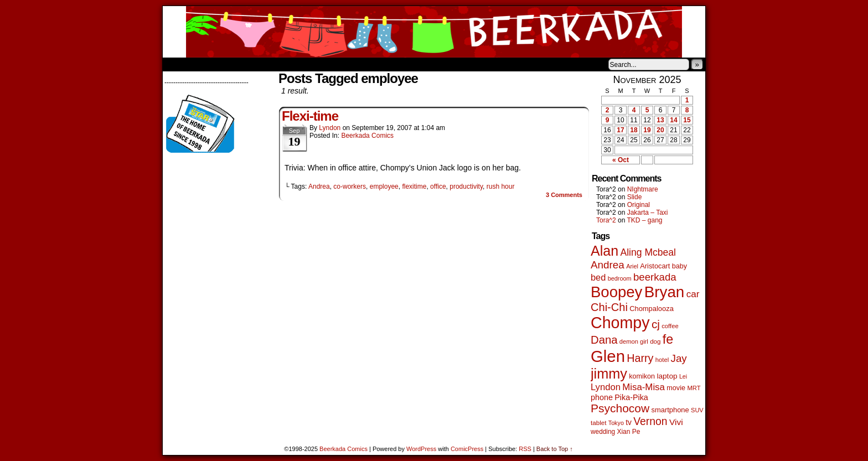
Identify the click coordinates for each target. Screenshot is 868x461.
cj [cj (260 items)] (656, 324)
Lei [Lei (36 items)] (683, 376)
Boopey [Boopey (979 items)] (616, 292)
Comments (564, 195)
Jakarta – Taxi (648, 213)
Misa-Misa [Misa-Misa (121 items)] (644, 387)
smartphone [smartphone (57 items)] (670, 410)
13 (660, 120)
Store (245, 64)
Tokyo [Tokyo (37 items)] (616, 423)
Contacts (287, 64)
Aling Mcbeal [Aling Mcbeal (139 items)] (648, 252)
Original (639, 205)
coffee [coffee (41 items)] (670, 326)
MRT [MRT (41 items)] (694, 388)
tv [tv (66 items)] (629, 423)
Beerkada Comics (434, 32)
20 (660, 130)
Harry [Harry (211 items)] (640, 358)
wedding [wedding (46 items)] (603, 432)
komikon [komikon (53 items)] (642, 376)
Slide (635, 197)
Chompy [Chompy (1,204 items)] (620, 323)
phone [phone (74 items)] (602, 397)
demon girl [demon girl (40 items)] (634, 341)
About (211, 64)
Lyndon (330, 128)
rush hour (501, 187)
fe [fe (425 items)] (668, 339)
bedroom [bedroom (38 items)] (620, 278)
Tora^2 (606, 220)
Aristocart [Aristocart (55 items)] (655, 266)
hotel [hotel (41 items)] (662, 360)
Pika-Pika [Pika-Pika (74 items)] (631, 397)
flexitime (414, 187)
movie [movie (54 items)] (676, 388)
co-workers (350, 187)
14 (673, 120)
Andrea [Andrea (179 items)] (608, 265)
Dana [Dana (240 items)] (604, 340)
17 (620, 130)
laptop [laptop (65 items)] (667, 376)
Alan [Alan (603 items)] (604, 251)
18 (634, 130)
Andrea (319, 187)
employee (384, 187)
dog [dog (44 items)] (655, 341)
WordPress (421, 449)
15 (687, 120)
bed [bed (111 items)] (598, 277)
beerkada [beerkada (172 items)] (655, 277)
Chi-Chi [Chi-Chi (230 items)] (609, 307)
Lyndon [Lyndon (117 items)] (606, 387)
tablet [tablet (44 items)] (598, 423)
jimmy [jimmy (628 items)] (609, 374)
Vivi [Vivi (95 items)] (676, 422)
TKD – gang (644, 220)
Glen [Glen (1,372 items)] (608, 356)
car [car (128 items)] (693, 294)
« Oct (621, 160)
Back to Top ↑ (555, 449)
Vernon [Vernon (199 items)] (650, 421)
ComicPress (467, 449)
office (438, 187)
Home (178, 64)
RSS (525, 449)
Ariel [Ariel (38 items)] (632, 266)
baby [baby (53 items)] (680, 266)
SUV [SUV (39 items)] (697, 410)
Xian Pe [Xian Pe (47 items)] (628, 432)
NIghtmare (643, 189)
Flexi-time (310, 116)
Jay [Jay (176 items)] (679, 358)
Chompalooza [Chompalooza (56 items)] (652, 309)
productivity (466, 187)
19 (647, 130)
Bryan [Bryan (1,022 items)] (665, 292)
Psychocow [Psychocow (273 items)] (620, 408)
